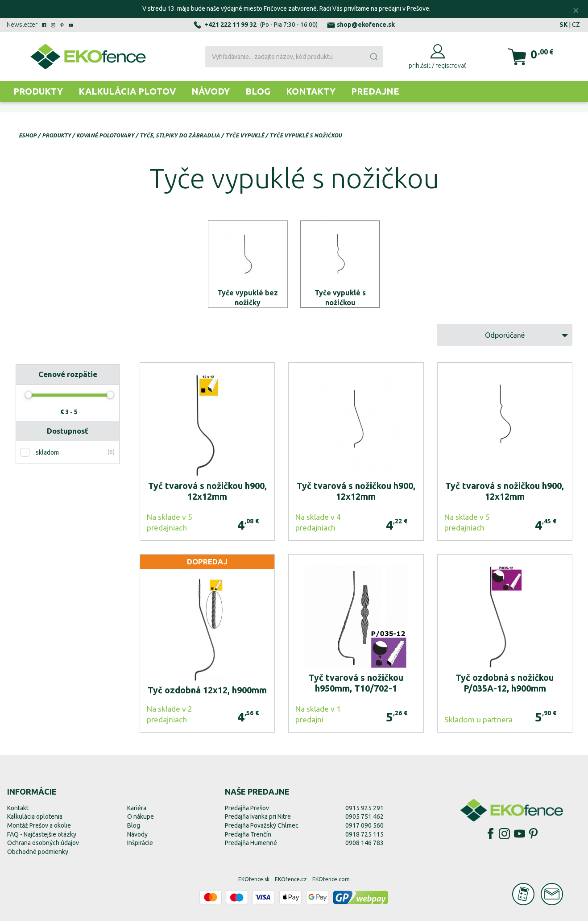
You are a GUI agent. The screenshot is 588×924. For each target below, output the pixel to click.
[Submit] (373, 57)
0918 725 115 (364, 837)
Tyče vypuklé (245, 135)
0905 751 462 (364, 820)
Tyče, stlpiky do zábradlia (180, 135)
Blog (258, 91)
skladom (47, 456)
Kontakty (311, 91)
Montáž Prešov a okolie (39, 829)
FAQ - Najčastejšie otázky (42, 837)
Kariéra (137, 811)
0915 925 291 (364, 811)
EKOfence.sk (254, 882)
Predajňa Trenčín (248, 837)
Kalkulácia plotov (127, 91)
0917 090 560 (364, 829)
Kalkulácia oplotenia (35, 820)
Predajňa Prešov (247, 811)
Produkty (38, 91)
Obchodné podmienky (38, 855)
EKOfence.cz (291, 882)
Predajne (375, 91)
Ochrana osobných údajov (43, 846)
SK (563, 25)
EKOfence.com (331, 882)
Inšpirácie (140, 846)
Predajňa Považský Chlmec (262, 829)
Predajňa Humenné (251, 846)
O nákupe (141, 820)
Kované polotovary (105, 135)
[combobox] (294, 57)
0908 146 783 (364, 846)
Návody (211, 91)
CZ (576, 25)
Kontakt (18, 811)
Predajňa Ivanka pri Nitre (258, 820)
